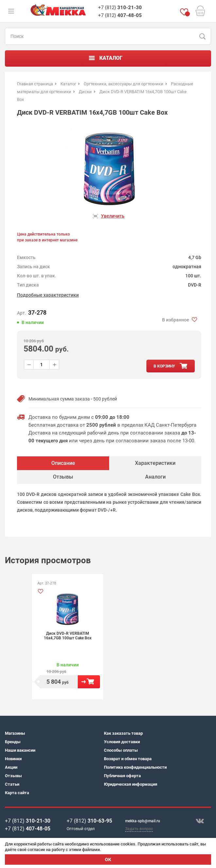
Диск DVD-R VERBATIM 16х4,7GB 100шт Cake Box (68, 636)
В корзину (89, 682)
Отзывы (13, 776)
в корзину (164, 366)
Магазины (15, 733)
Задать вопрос (139, 829)
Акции (11, 767)
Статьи (12, 784)
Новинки (13, 759)
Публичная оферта (122, 776)
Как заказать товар (123, 733)
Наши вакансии (20, 750)
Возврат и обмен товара (128, 759)
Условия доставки (122, 742)
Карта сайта (17, 793)
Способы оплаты (121, 750)
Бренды (13, 742)
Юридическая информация (131, 784)
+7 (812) (120, 8)
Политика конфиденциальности (135, 767)
